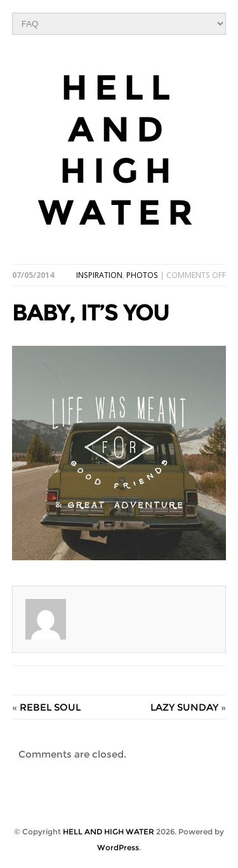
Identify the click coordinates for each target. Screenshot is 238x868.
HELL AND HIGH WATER (119, 150)
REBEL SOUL (50, 707)
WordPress (118, 847)
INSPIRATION (99, 275)
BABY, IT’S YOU (90, 312)
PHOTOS (142, 275)
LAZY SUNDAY (184, 707)
